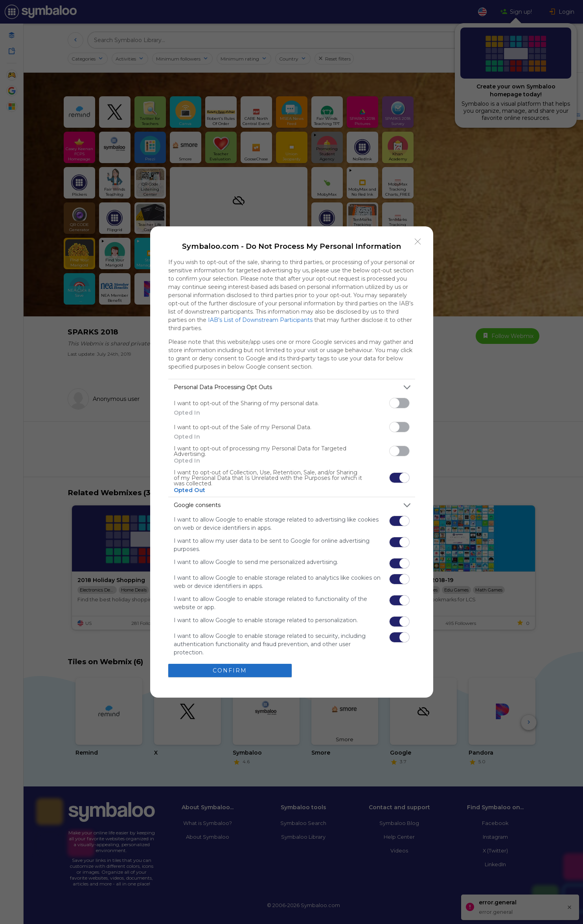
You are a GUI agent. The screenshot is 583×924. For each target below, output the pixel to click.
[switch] (399, 403)
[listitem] (292, 387)
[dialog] (292, 462)
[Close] (418, 242)
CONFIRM (230, 670)
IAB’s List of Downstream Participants (260, 320)
